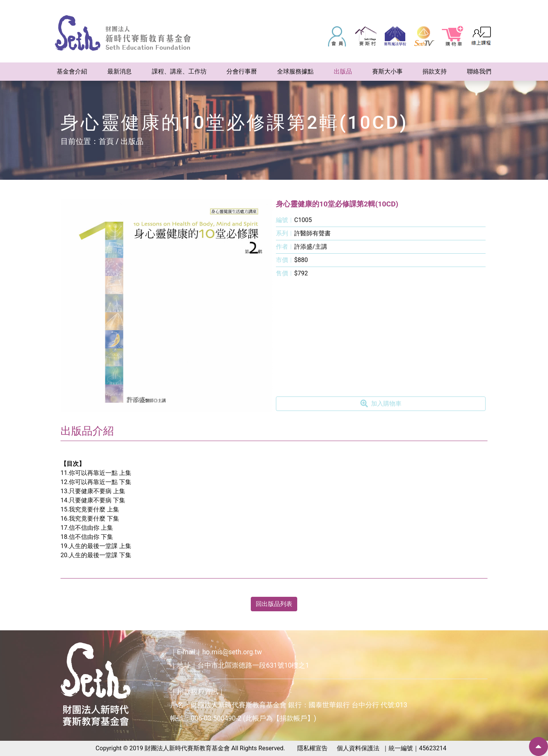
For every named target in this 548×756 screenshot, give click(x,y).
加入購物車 (381, 404)
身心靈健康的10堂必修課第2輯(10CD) (337, 204)
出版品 (132, 141)
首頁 (106, 141)
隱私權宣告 (312, 748)
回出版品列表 (274, 604)
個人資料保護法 (358, 748)
